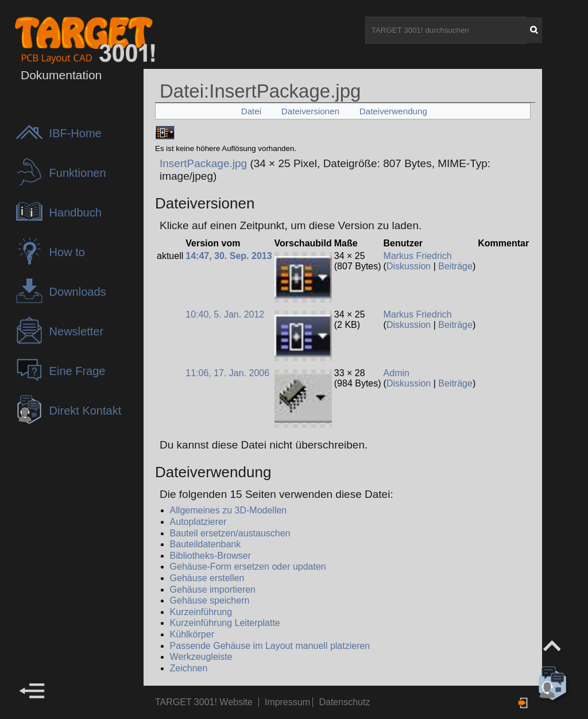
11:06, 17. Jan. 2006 (227, 373)
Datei (251, 111)
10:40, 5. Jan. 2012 (225, 314)
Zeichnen (189, 668)
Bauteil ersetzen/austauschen (230, 533)
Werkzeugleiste (201, 657)
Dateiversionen (310, 111)
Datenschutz (344, 702)
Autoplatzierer (198, 522)
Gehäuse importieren (213, 589)
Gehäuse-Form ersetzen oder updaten (248, 567)
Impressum (289, 702)
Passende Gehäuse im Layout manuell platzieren (270, 646)
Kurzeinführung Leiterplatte (225, 623)
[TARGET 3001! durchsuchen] (446, 30)
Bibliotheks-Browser (210, 556)
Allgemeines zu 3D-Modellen (229, 510)
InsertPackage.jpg (203, 163)
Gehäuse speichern (210, 600)
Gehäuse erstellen (207, 578)
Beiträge (455, 266)
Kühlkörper (192, 634)
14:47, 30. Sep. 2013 (229, 256)
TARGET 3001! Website (204, 702)
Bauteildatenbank (206, 544)
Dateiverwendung (393, 111)
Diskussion (409, 266)
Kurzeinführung (201, 612)
